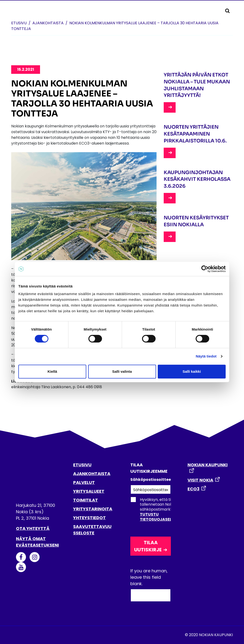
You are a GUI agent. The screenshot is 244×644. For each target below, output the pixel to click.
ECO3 (193, 489)
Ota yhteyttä (33, 528)
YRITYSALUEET (89, 491)
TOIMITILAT (86, 500)
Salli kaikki (192, 371)
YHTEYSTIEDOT (89, 518)
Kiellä (52, 371)
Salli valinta (122, 371)
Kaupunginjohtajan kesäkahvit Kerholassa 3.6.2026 (197, 179)
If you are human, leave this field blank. (149, 577)
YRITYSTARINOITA (93, 509)
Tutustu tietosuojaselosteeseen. (167, 517)
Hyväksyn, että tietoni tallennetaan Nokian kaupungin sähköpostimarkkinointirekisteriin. (166, 509)
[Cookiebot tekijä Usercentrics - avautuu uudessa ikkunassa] (205, 269)
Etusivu (19, 23)
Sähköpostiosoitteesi (151, 480)
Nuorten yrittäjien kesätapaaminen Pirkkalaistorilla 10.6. (195, 134)
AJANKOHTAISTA (92, 474)
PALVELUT (84, 482)
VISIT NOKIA (200, 480)
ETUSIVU (82, 465)
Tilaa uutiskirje (148, 546)
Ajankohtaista (48, 23)
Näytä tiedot (206, 356)
